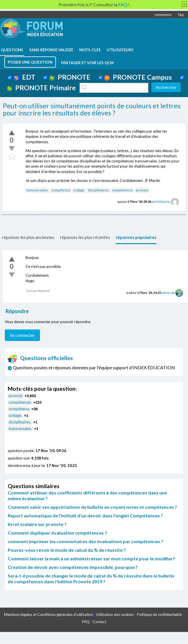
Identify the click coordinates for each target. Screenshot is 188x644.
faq (181, 15)
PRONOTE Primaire (41, 88)
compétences (122, 190)
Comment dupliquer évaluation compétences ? (57, 533)
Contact (99, 622)
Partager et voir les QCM (87, 63)
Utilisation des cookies (115, 614)
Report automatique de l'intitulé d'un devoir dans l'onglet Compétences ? (85, 516)
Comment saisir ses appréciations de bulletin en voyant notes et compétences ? (92, 507)
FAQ (86, 622)
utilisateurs (120, 50)
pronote (142, 190)
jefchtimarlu (161, 202)
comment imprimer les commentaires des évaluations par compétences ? (86, 541)
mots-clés (90, 50)
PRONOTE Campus (138, 77)
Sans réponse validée (51, 50)
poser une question (30, 62)
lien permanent (38, 291)
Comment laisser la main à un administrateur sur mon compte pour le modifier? (91, 558)
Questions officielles (40, 358)
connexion (163, 15)
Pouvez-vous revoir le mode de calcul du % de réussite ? (67, 550)
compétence (61, 190)
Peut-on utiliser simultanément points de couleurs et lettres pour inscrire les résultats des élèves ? (92, 109)
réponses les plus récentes (85, 237)
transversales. (37, 190)
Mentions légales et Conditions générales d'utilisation (49, 614)
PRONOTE (70, 77)
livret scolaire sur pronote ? (37, 524)
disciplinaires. (98, 190)
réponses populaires (136, 237)
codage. (79, 190)
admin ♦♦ (168, 293)
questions (12, 50)
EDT (25, 77)
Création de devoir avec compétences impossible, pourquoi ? (73, 567)
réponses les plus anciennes (28, 237)
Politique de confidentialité (159, 614)
